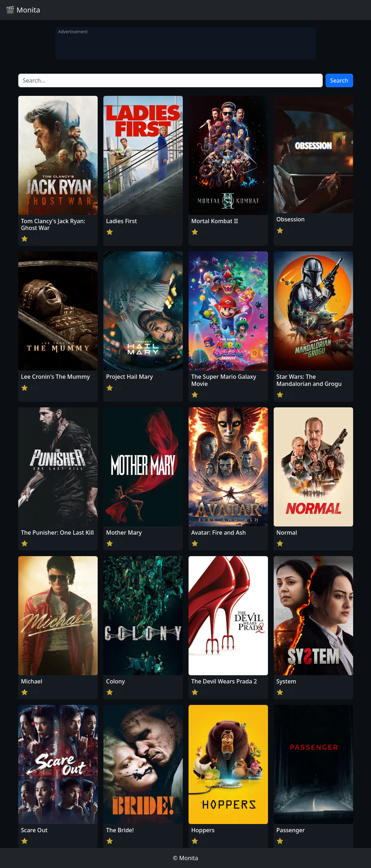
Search (339, 80)
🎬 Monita (23, 10)
